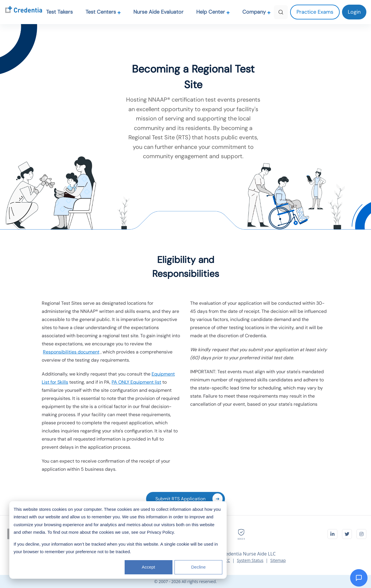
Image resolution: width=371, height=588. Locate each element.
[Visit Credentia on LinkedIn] (332, 534)
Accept (148, 567)
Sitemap (278, 560)
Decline (198, 567)
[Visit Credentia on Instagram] (361, 534)
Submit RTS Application (189, 499)
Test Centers (103, 12)
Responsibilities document (71, 352)
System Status (250, 560)
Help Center (213, 12)
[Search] (281, 12)
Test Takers (59, 12)
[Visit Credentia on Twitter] (347, 534)
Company (257, 12)
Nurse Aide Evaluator (158, 12)
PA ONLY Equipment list (136, 382)
